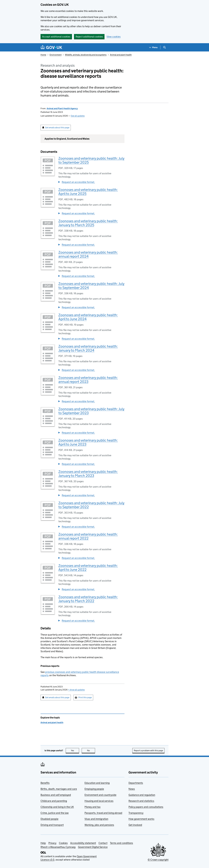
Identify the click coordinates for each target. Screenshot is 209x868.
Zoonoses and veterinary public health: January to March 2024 (88, 348)
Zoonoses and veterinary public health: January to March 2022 (88, 599)
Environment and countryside (100, 795)
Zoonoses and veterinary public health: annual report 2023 (88, 380)
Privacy (52, 843)
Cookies (63, 843)
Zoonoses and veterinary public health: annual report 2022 (88, 536)
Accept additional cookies (56, 37)
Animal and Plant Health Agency (62, 108)
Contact (103, 843)
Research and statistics (141, 801)
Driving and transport (52, 825)
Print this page (85, 697)
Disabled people (49, 819)
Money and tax (93, 807)
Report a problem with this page (148, 750)
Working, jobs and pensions (99, 825)
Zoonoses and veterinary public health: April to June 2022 (88, 568)
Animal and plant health (121, 55)
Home (43, 55)
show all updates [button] (76, 690)
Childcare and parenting (54, 801)
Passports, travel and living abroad (103, 813)
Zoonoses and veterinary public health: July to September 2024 (91, 286)
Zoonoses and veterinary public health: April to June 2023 (88, 442)
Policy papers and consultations (146, 807)
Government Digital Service (93, 847)
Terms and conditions (121, 843)
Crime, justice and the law (55, 813)
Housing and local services (99, 801)
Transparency (136, 813)
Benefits (45, 783)
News (132, 789)
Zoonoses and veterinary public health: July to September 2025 (91, 160)
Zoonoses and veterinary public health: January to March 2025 (88, 223)
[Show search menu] (164, 47)
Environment (56, 55)
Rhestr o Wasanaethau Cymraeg (58, 847)
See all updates (78, 116)
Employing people (94, 789)
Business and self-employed (56, 795)
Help (43, 843)
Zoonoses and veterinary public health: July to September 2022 (91, 505)
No (91, 750)
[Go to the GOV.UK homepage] (51, 47)
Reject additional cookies (89, 37)
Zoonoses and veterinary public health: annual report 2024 (88, 254)
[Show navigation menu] (153, 47)
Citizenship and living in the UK (57, 807)
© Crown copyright (158, 860)
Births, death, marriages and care (59, 789)
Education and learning (97, 783)
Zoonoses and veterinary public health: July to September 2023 (91, 411)
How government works (141, 819)
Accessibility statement (83, 843)
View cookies (114, 37)
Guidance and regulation (142, 795)
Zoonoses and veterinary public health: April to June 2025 (88, 192)
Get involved (135, 825)
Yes (75, 750)
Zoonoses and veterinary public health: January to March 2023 (88, 474)
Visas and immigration (96, 819)
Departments (136, 783)
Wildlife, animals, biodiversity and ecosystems (86, 55)
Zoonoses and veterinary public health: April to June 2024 (88, 317)
